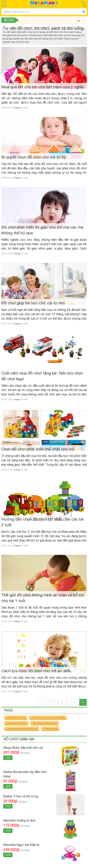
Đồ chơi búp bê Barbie (45, 723)
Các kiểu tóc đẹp (16, 718)
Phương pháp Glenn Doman (22, 729)
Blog (9, 20)
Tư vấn (24, 108)
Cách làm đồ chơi (17, 723)
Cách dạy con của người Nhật (48, 718)
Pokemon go (51, 729)
